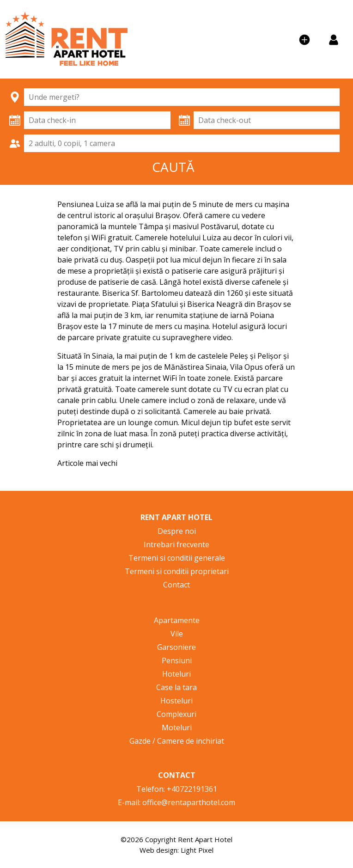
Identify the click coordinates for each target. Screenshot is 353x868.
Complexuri (176, 714)
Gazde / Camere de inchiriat (177, 741)
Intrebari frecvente (176, 544)
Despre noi (177, 531)
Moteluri (177, 727)
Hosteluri (176, 701)
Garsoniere (176, 647)
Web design (158, 850)
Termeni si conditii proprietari (177, 571)
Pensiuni (177, 660)
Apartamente (177, 620)
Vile (177, 634)
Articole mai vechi (87, 463)
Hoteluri (176, 674)
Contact (176, 585)
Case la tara (176, 687)
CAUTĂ (173, 167)
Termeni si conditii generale (177, 558)
